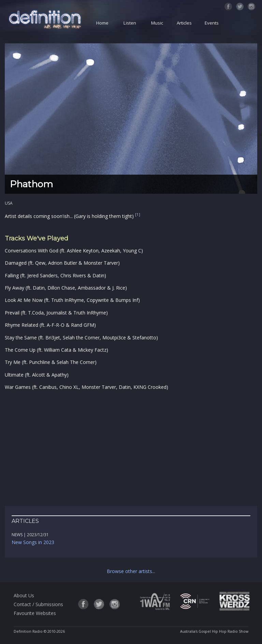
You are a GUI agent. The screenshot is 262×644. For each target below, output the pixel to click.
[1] (138, 215)
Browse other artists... (131, 571)
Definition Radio (28, 631)
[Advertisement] (131, 449)
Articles (184, 23)
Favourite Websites (35, 613)
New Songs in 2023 (33, 542)
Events (212, 23)
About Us (24, 595)
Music (157, 23)
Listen (130, 23)
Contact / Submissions (38, 604)
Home (102, 23)
